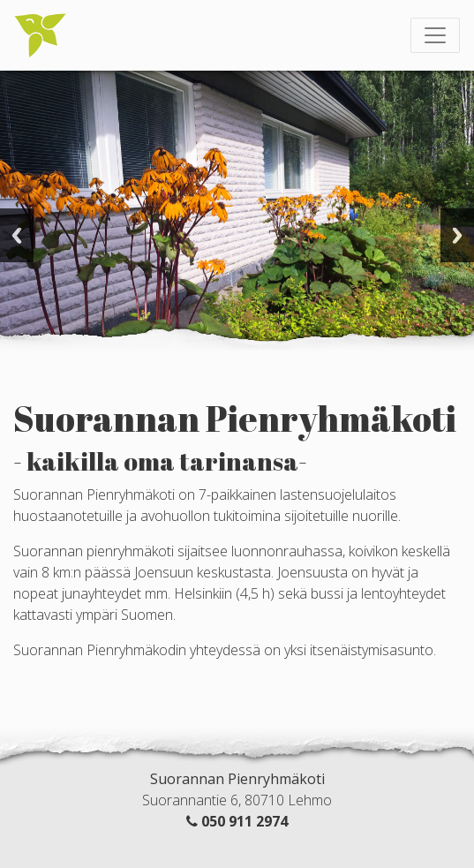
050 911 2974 (245, 821)
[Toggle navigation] (435, 35)
